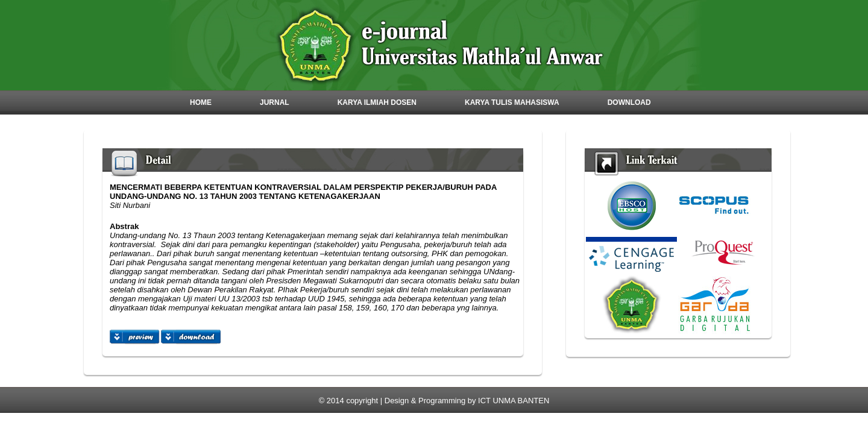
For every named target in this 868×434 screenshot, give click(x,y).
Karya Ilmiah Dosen (377, 102)
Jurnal (275, 102)
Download (629, 102)
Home (201, 102)
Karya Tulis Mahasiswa (512, 102)
